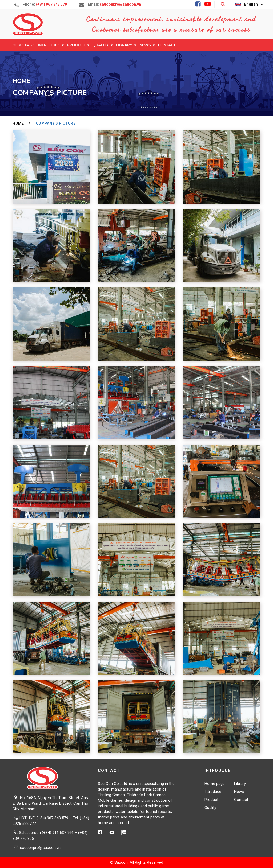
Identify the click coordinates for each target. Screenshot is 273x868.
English (246, 4)
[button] (223, 4)
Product (76, 45)
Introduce (49, 45)
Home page (23, 45)
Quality (101, 45)
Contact (167, 45)
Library (124, 45)
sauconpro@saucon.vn (40, 848)
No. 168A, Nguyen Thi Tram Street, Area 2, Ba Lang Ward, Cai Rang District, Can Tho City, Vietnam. (51, 803)
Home (18, 123)
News (145, 45)
